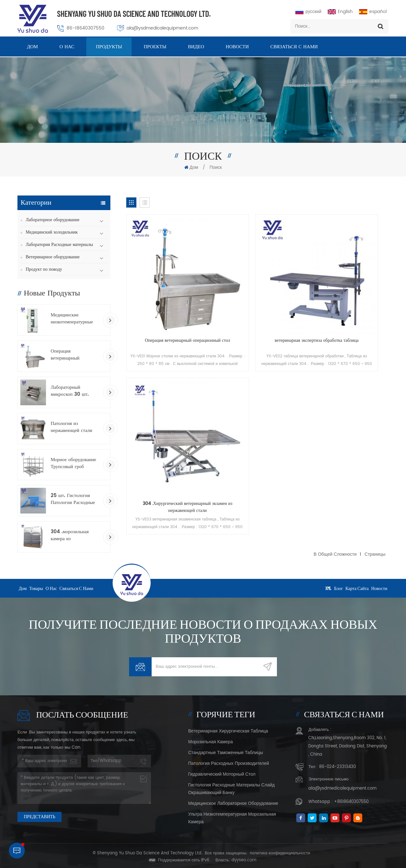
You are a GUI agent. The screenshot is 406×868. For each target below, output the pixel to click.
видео (196, 47)
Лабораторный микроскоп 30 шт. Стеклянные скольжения (70, 391)
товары (36, 586)
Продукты (109, 47)
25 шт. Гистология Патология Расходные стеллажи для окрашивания (73, 499)
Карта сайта (357, 586)
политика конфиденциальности (280, 851)
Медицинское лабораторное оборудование (233, 801)
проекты (155, 47)
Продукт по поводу (44, 269)
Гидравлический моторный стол (222, 772)
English (340, 12)
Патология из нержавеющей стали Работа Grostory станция (72, 427)
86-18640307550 (85, 28)
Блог (338, 586)
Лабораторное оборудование (53, 220)
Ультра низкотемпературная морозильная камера (232, 816)
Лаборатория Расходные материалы (59, 245)
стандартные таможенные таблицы (226, 750)
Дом (32, 47)
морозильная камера (210, 740)
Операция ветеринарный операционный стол (71, 355)
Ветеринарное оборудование (53, 257)
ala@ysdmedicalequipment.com (162, 28)
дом (23, 586)
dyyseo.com (244, 858)
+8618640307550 (351, 800)
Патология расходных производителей (229, 761)
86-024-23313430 (337, 765)
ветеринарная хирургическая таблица (228, 729)
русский (308, 12)
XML (328, 586)
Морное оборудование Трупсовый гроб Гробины (73, 463)
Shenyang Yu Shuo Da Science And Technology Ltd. (134, 13)
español (373, 12)
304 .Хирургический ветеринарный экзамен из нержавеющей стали (347, 304)
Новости (237, 47)
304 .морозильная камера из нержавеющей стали (72, 535)
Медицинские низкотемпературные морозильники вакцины (75, 319)
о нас (67, 47)
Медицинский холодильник (52, 232)
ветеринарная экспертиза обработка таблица (257, 304)
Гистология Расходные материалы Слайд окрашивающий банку (231, 787)
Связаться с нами (294, 47)
